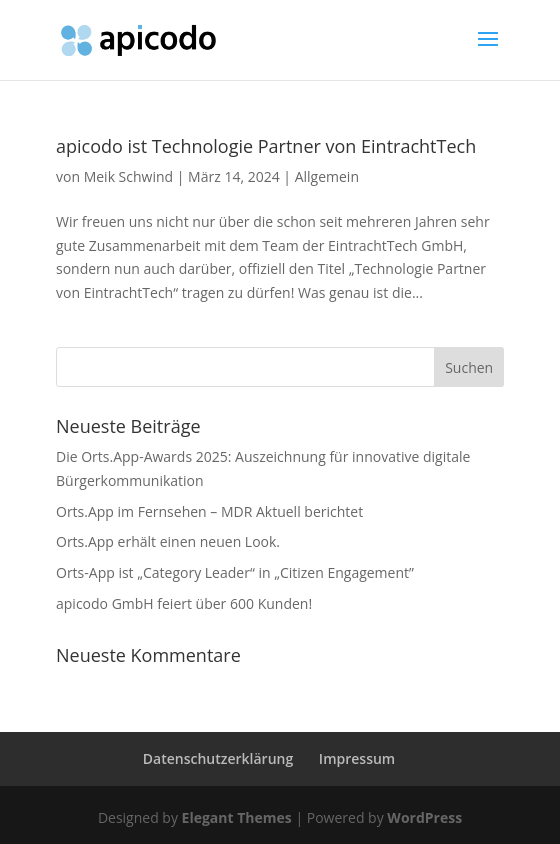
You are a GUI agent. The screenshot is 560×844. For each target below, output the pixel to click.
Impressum (357, 758)
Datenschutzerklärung (218, 758)
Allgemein (327, 176)
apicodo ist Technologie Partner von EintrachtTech (266, 146)
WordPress (424, 817)
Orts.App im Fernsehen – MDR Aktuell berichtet (209, 511)
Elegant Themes (237, 817)
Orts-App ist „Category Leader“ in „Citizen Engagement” (235, 572)
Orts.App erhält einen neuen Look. (168, 541)
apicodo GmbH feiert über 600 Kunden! (184, 603)
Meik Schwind (128, 176)
